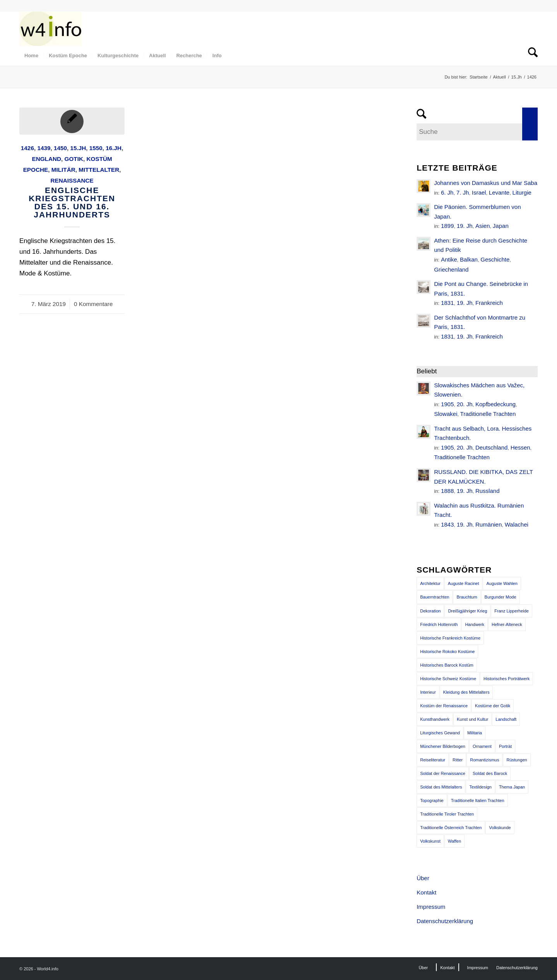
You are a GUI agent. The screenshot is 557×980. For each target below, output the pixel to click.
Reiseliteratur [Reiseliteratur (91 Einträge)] (433, 760)
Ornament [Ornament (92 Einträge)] (482, 746)
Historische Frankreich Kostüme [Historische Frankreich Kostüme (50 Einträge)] (450, 638)
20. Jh (465, 404)
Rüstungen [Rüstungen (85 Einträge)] (517, 760)
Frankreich (489, 303)
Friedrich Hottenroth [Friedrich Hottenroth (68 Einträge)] (439, 624)
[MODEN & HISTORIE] (50, 29)
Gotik (74, 159)
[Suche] (530, 56)
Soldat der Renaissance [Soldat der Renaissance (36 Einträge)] (443, 773)
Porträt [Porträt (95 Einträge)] (505, 746)
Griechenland (451, 269)
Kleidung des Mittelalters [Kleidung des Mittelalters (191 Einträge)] (466, 692)
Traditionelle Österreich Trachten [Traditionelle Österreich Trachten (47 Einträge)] (451, 828)
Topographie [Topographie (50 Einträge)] (432, 800)
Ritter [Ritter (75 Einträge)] (458, 760)
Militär (63, 170)
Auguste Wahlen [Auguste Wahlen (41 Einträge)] (502, 583)
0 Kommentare (93, 304)
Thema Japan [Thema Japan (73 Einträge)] (512, 787)
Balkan (469, 259)
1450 (60, 148)
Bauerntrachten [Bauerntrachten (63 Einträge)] (435, 597)
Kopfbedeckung (495, 404)
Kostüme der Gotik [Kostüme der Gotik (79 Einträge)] (493, 706)
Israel (479, 192)
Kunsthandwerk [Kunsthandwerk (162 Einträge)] (435, 719)
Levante (499, 192)
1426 (27, 148)
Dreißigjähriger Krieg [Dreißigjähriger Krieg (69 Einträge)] (467, 611)
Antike (449, 259)
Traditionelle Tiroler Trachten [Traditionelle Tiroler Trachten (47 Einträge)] (447, 814)
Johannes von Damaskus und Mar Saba (486, 183)
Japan (501, 226)
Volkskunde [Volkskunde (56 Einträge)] (500, 828)
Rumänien (489, 524)
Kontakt (426, 892)
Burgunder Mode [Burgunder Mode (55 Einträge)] (501, 597)
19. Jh (465, 226)
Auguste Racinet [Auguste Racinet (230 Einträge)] (464, 583)
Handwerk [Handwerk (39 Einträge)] (475, 624)
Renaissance (72, 180)
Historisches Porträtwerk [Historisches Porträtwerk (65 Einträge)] (507, 679)
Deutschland (491, 447)
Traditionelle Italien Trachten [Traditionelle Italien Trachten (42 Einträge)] (478, 800)
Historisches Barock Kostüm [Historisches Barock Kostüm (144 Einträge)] (447, 665)
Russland (488, 491)
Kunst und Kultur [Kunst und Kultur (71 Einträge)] (472, 719)
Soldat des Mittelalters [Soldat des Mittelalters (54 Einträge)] (441, 787)
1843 (447, 524)
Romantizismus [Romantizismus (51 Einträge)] (484, 760)
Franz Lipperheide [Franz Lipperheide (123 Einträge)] (512, 611)
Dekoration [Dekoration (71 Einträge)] (430, 611)
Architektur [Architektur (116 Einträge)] (430, 583)
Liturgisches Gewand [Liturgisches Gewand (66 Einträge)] (440, 733)
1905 (447, 404)
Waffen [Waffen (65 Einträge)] (454, 841)
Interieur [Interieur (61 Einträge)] (428, 692)
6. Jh (447, 192)
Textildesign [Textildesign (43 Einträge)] (480, 787)
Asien (483, 226)
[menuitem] (31, 56)
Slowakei (446, 414)
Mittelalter (99, 170)
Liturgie (522, 192)
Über (423, 878)
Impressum (431, 907)
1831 (447, 303)
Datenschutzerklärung (445, 921)
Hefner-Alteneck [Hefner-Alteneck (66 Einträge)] (507, 624)
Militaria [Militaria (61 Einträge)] (475, 733)
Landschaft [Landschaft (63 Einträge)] (506, 719)
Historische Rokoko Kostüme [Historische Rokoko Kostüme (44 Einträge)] (447, 652)
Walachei (517, 524)
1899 (447, 226)
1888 (447, 491)
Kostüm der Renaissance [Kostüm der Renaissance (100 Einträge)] (444, 706)
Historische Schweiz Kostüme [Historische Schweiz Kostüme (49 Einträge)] (448, 679)
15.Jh (78, 148)
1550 (96, 148)
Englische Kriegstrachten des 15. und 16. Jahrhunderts (72, 202)
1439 (44, 148)
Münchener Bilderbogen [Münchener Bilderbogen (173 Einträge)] (443, 746)
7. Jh (463, 192)
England (46, 159)
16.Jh (114, 148)
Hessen (520, 447)
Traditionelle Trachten (488, 414)
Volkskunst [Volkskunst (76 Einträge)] (430, 841)
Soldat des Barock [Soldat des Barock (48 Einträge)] (490, 773)
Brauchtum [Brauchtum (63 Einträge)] (467, 597)
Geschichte (495, 259)
